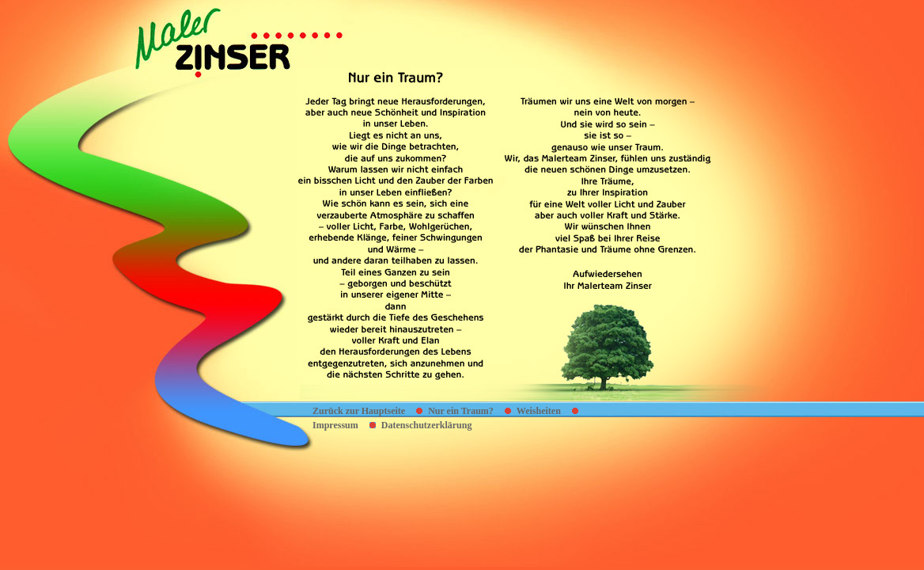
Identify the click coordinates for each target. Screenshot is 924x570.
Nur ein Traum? (461, 411)
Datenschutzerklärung (427, 425)
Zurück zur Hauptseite (359, 411)
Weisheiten (539, 411)
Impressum (335, 425)
